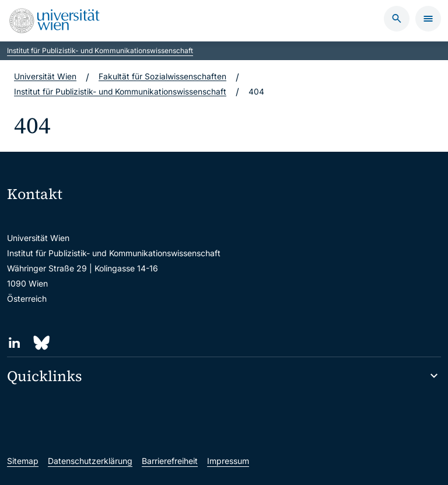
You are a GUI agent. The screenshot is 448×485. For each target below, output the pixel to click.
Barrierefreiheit (170, 461)
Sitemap (23, 461)
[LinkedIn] (14, 343)
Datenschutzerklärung (90, 461)
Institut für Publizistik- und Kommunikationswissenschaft (100, 50)
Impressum (228, 461)
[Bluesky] (41, 343)
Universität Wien (45, 77)
